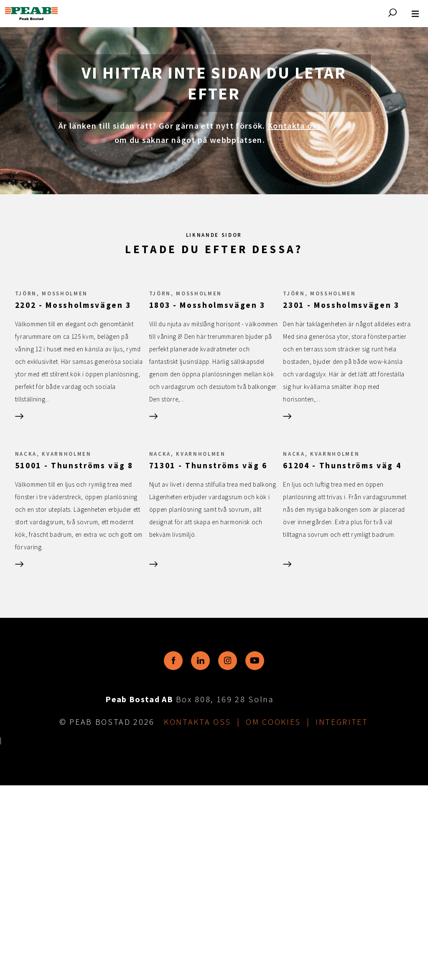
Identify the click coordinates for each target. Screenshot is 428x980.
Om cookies (273, 916)
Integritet (342, 916)
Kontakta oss (294, 126)
